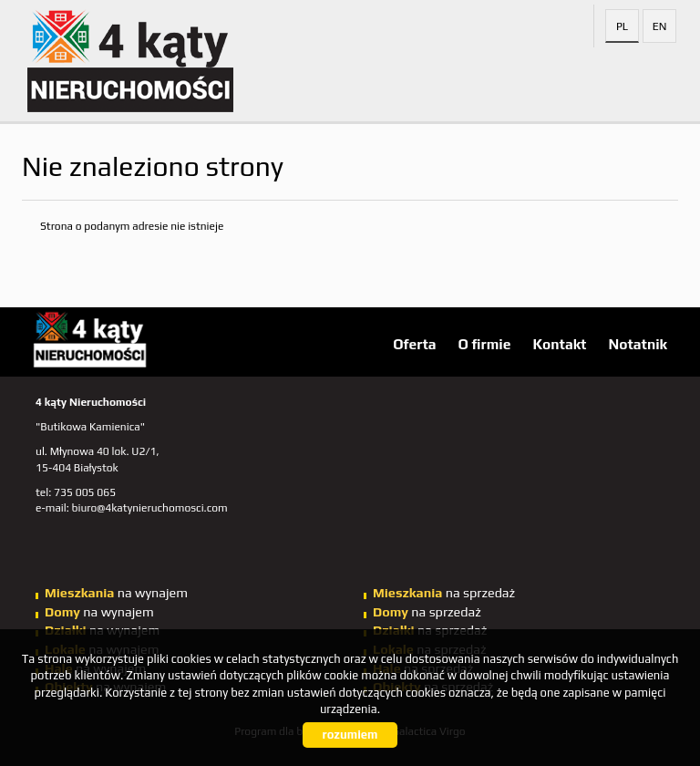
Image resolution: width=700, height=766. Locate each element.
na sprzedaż (444, 593)
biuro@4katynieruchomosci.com (150, 508)
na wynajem (116, 593)
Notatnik (638, 344)
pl (622, 26)
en (660, 26)
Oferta (414, 344)
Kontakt (559, 344)
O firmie (485, 344)
